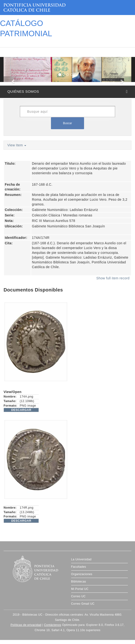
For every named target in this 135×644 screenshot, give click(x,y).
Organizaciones (82, 574)
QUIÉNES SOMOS (23, 91)
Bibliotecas (79, 582)
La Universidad (81, 559)
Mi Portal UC (80, 589)
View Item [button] (17, 145)
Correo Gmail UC (83, 604)
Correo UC (78, 596)
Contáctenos (53, 625)
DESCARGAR (21, 410)
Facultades (79, 567)
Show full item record (113, 278)
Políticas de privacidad (26, 625)
